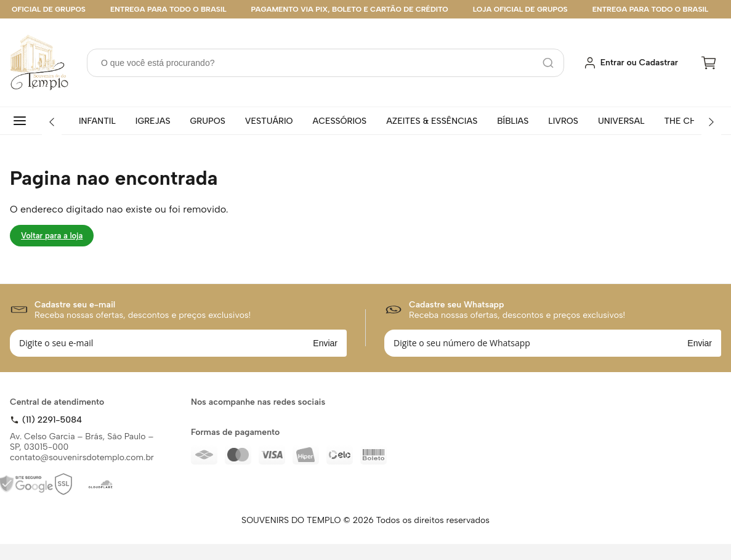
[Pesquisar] (548, 63)
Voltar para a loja (52, 236)
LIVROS (563, 121)
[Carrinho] (709, 63)
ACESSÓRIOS (340, 121)
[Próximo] (711, 122)
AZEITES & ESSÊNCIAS (432, 121)
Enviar (325, 343)
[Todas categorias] (22, 121)
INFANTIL (97, 121)
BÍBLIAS (513, 121)
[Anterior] (52, 122)
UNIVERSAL (621, 121)
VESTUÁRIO (269, 121)
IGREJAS (153, 121)
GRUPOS (208, 121)
